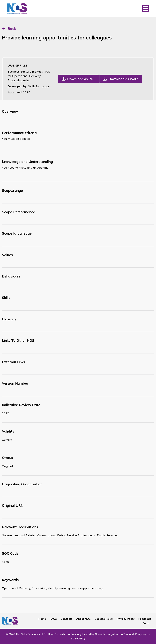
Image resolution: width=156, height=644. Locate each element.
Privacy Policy (126, 619)
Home (42, 619)
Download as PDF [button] (81, 79)
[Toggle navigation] (145, 8)
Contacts (67, 619)
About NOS (83, 619)
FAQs (53, 619)
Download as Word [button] (123, 79)
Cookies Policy (104, 619)
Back (12, 29)
